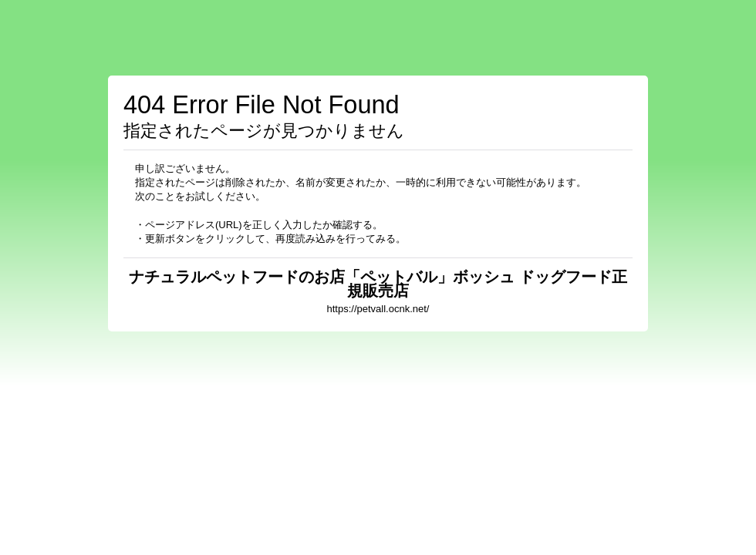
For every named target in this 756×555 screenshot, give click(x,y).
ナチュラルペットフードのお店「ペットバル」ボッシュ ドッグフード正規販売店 (378, 284)
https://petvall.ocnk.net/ (378, 309)
